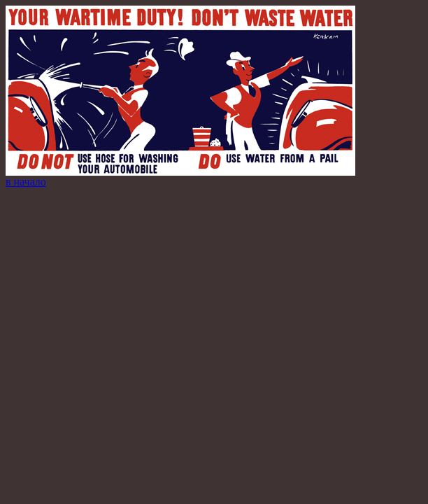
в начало (26, 182)
